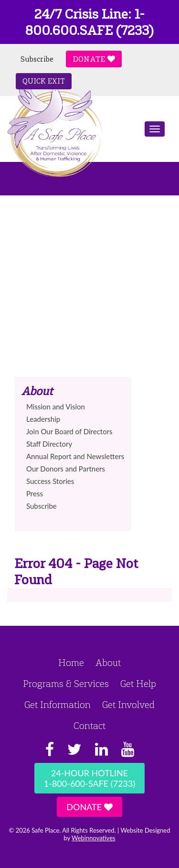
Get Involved (128, 705)
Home (71, 663)
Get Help (138, 684)
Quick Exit (44, 81)
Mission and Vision (56, 407)
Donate (94, 59)
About (108, 663)
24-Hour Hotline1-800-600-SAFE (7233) (89, 778)
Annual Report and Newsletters (75, 456)
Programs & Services (66, 684)
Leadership (43, 419)
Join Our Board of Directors (69, 431)
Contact (89, 726)
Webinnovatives (94, 838)
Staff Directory (49, 444)
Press (35, 493)
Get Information (58, 705)
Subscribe (37, 59)
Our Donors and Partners (66, 469)
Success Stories (50, 481)
